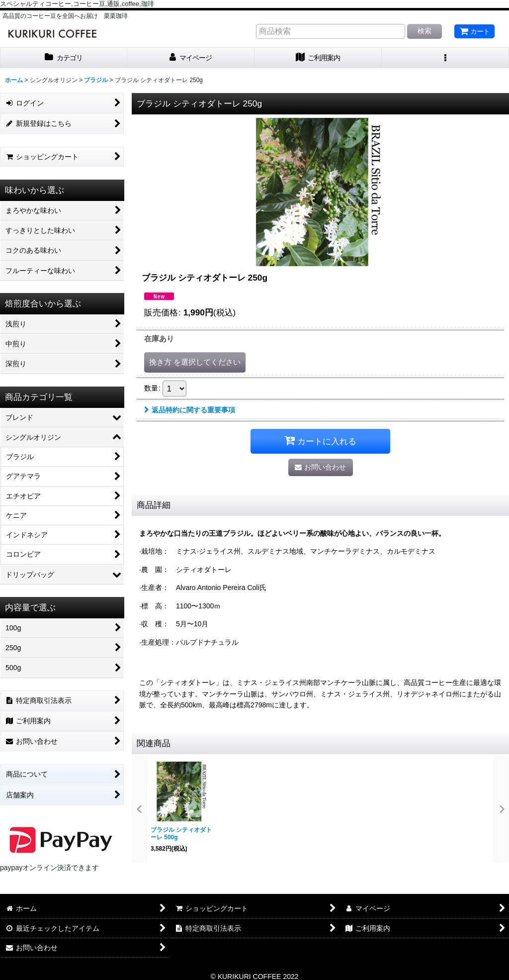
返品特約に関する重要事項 (190, 410)
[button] (445, 58)
